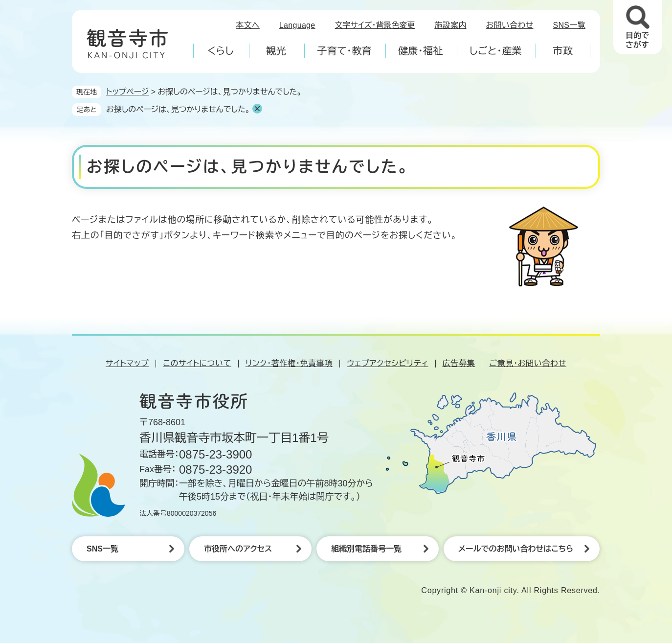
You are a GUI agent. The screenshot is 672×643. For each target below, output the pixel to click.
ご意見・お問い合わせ (528, 363)
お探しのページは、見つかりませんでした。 (178, 109)
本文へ (248, 25)
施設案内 (450, 25)
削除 (257, 109)
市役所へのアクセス (238, 549)
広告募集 (459, 363)
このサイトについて (197, 363)
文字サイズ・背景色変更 (375, 25)
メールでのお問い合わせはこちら (516, 549)
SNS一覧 (570, 25)
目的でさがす (637, 40)
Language (297, 25)
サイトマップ (127, 363)
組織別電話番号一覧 (366, 549)
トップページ (127, 92)
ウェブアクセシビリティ (387, 363)
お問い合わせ (510, 25)
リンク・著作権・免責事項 (289, 363)
